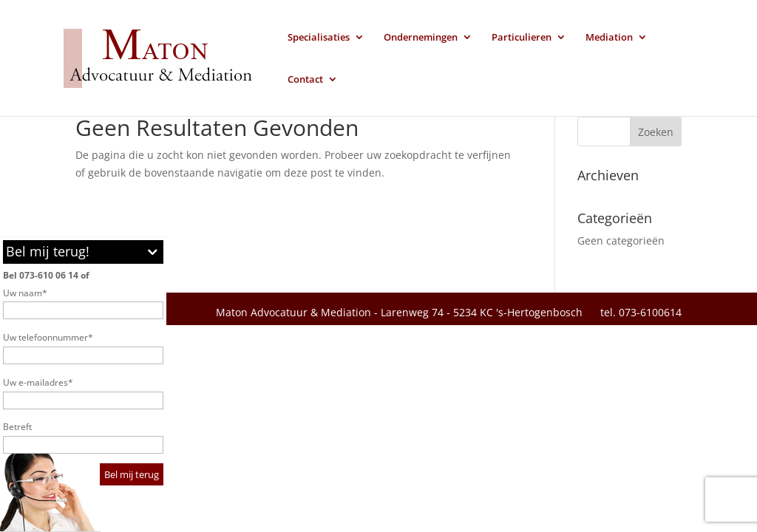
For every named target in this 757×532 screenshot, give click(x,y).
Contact (305, 80)
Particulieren (522, 38)
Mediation (609, 38)
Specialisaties (319, 38)
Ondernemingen (421, 38)
